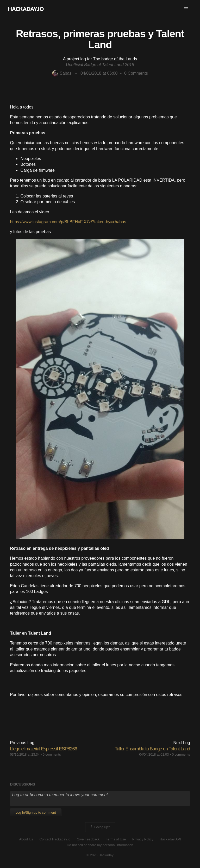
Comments (136, 73)
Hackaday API (170, 839)
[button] (186, 9)
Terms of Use (116, 839)
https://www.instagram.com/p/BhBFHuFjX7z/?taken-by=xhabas (68, 222)
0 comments (52, 754)
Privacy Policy (143, 839)
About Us (26, 839)
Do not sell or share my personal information (100, 845)
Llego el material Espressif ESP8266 (43, 749)
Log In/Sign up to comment (36, 812)
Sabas (62, 73)
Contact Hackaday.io (55, 839)
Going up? (100, 827)
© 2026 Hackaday (100, 855)
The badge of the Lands (115, 59)
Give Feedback (88, 839)
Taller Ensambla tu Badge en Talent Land (152, 749)
